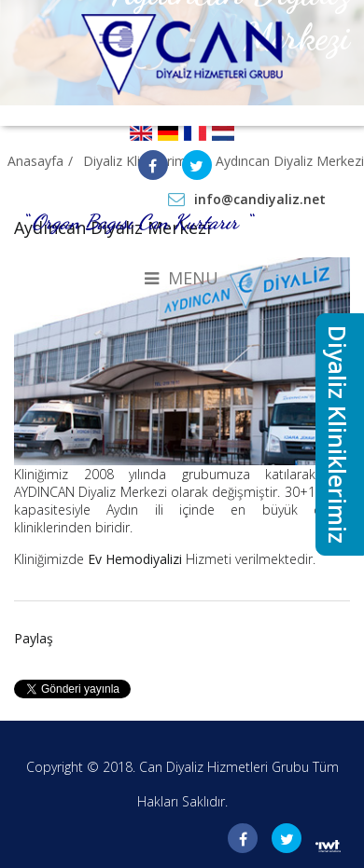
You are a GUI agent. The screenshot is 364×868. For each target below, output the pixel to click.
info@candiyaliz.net (260, 199)
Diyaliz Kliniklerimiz (338, 434)
